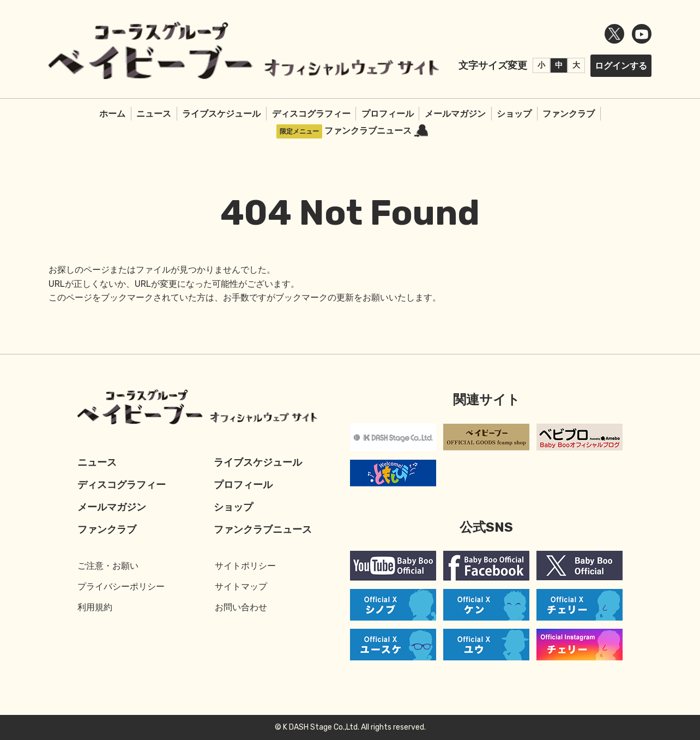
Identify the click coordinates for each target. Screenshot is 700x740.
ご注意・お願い (108, 566)
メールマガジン (455, 114)
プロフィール (388, 114)
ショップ (514, 114)
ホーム (112, 114)
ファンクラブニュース (376, 131)
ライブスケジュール (221, 114)
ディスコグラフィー (311, 114)
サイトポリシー (245, 566)
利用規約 (95, 607)
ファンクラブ (569, 114)
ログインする (621, 66)
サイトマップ (241, 586)
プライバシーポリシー (121, 586)
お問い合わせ (241, 607)
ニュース (154, 114)
